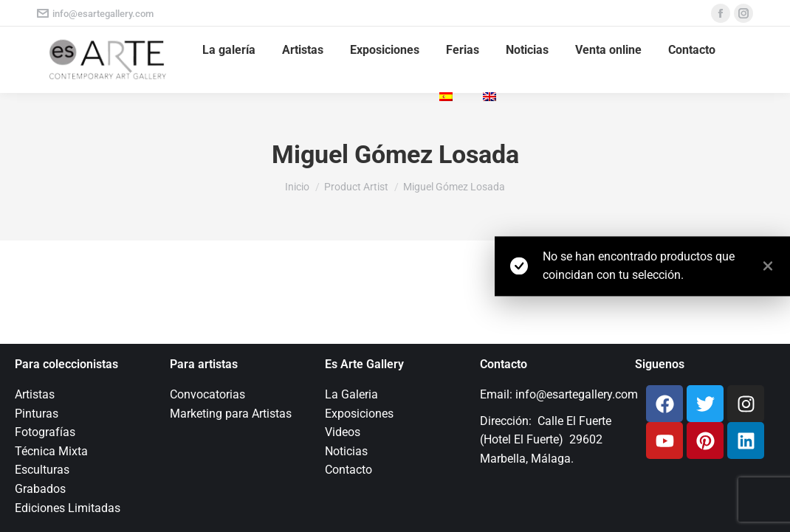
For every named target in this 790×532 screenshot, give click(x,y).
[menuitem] (448, 97)
